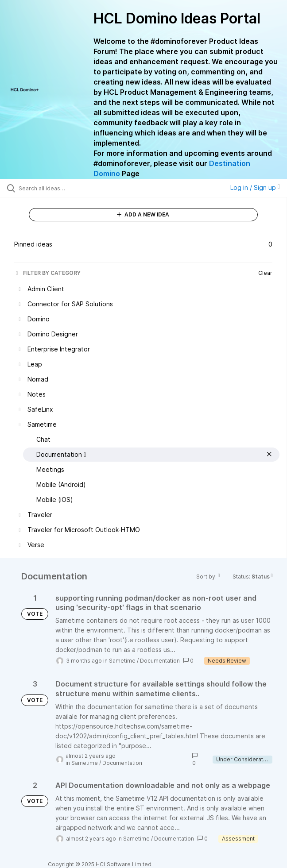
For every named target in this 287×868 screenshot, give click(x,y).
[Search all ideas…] (69, 188)
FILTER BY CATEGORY (47, 273)
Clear (265, 273)
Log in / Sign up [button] (255, 187)
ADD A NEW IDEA (143, 214)
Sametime (122, 661)
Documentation (160, 661)
